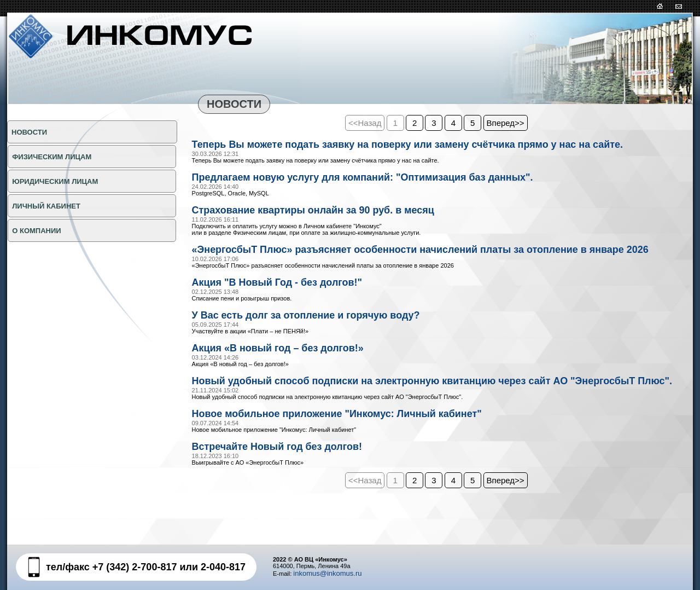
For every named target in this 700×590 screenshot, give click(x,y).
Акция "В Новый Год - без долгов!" (287, 300)
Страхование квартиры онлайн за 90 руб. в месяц (327, 213)
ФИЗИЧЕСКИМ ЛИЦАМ (51, 157)
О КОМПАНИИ (36, 231)
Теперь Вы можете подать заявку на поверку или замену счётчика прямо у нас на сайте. (432, 145)
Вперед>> (506, 123)
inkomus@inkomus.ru (327, 573)
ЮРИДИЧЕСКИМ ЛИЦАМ (54, 181)
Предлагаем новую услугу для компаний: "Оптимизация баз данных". (382, 179)
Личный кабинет (46, 206)
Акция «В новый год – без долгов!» (288, 368)
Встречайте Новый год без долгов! (287, 482)
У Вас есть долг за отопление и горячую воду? (319, 334)
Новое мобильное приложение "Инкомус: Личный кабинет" (354, 448)
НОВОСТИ (29, 132)
